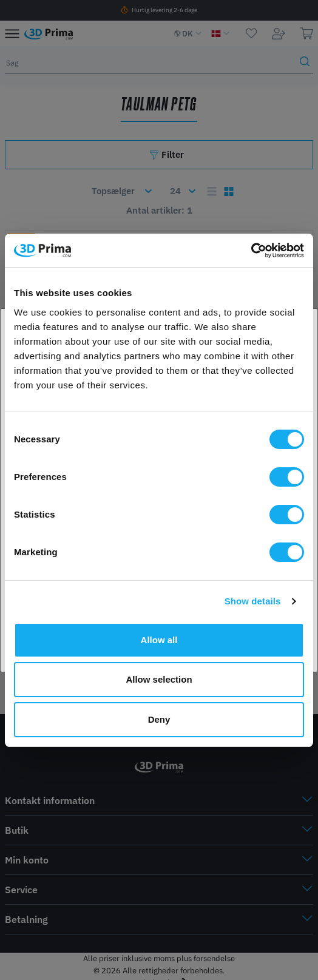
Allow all (159, 640)
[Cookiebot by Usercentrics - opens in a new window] (251, 251)
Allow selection (159, 679)
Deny (159, 719)
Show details (253, 601)
